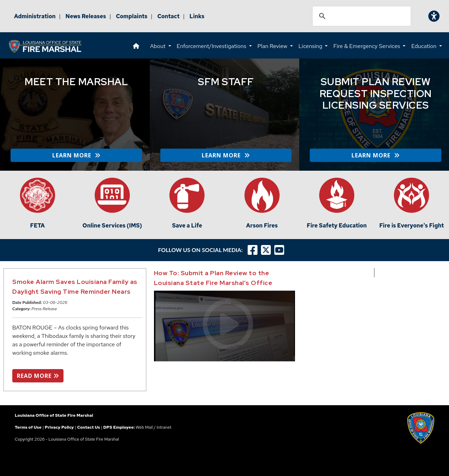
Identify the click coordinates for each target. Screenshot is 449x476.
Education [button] (424, 46)
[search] (361, 16)
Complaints (132, 16)
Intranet (164, 427)
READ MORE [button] (38, 376)
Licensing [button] (311, 46)
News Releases (86, 16)
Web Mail (144, 427)
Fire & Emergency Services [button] (367, 46)
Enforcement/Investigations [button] (212, 46)
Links (197, 16)
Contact (168, 16)
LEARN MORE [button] (76, 155)
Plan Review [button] (273, 46)
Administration (35, 16)
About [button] (159, 46)
